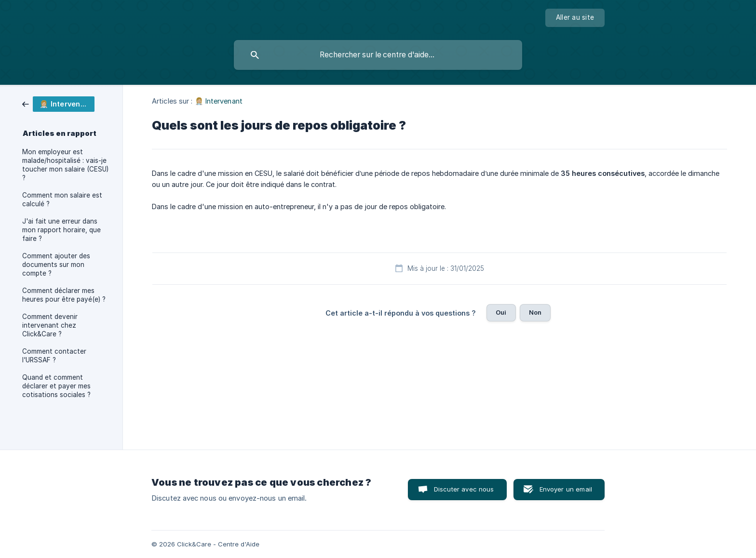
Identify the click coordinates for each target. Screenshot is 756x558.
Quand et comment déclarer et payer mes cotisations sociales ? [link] (56, 386)
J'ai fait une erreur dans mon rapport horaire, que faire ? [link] (61, 230)
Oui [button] (501, 312)
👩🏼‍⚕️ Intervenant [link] (219, 101)
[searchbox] (378, 55)
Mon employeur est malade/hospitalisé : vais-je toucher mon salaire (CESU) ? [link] (65, 165)
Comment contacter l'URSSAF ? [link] (54, 356)
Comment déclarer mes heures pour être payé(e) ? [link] (64, 295)
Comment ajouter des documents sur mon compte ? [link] (56, 265)
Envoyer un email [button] (566, 489)
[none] (575, 18)
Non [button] (535, 312)
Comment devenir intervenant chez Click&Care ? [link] (50, 325)
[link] (58, 103)
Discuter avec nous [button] (464, 489)
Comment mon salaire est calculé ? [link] (62, 199)
